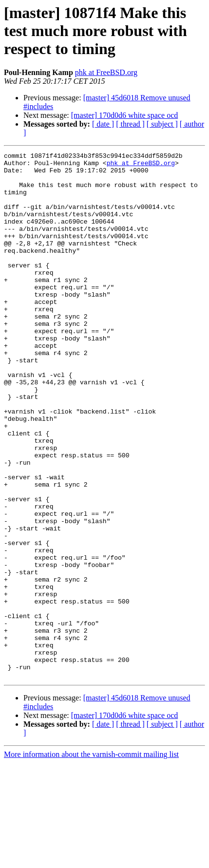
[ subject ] (162, 124)
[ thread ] (130, 124)
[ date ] (103, 124)
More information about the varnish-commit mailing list (91, 859)
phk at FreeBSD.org (106, 72)
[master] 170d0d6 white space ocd (124, 115)
